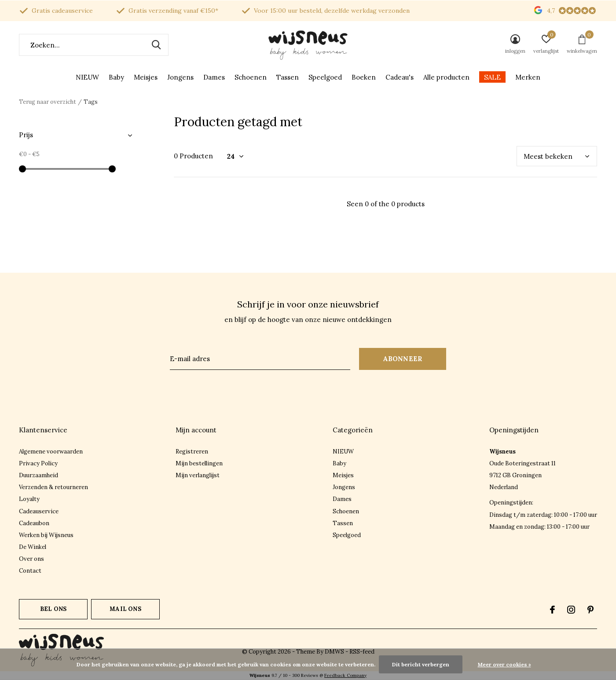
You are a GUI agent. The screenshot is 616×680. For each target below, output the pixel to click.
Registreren (192, 452)
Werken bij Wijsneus (46, 535)
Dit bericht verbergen (421, 664)
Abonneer (403, 359)
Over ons (31, 559)
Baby (116, 77)
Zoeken (156, 45)
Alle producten (446, 77)
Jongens (180, 77)
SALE (492, 77)
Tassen (288, 77)
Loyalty (29, 499)
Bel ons (53, 609)
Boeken (364, 77)
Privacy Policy (38, 463)
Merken (528, 77)
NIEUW (87, 77)
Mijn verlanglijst (198, 475)
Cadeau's (400, 77)
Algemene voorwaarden (51, 452)
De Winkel (33, 547)
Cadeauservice (39, 511)
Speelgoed (325, 77)
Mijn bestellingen (199, 463)
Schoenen (251, 77)
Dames (214, 77)
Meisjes (146, 77)
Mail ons (125, 609)
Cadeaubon (34, 523)
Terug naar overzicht (48, 102)
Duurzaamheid (38, 475)
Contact (30, 571)
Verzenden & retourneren (53, 487)
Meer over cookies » (504, 664)
